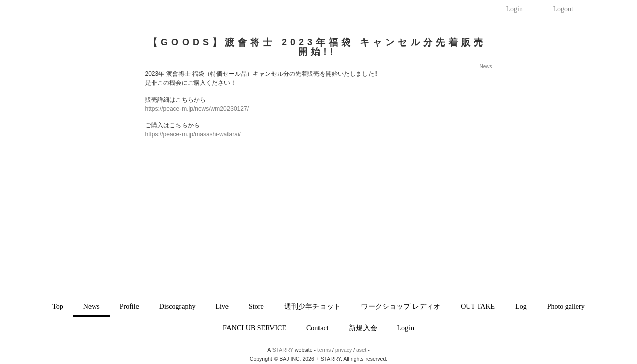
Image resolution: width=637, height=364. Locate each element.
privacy (344, 350)
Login (514, 9)
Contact (317, 328)
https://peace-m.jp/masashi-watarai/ (193, 134)
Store (256, 307)
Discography (177, 307)
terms (324, 350)
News (92, 307)
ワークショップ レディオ (401, 307)
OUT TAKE (478, 307)
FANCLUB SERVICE (255, 328)
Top (58, 307)
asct (361, 350)
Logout (563, 9)
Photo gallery (566, 307)
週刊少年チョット (312, 307)
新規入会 (363, 328)
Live (222, 307)
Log (521, 307)
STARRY (283, 350)
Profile (129, 307)
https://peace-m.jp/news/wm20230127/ (197, 109)
